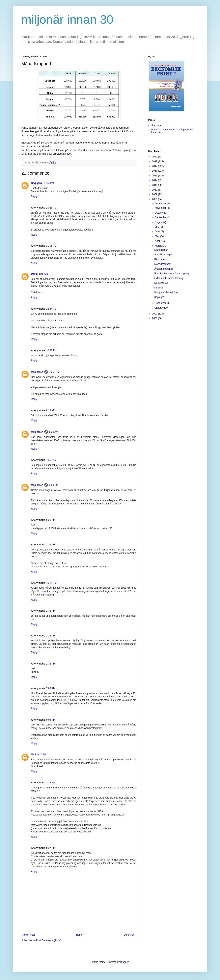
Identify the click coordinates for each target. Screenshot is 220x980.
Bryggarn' (37, 183)
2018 (155, 161)
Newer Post (29, 935)
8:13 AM (51, 410)
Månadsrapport (162, 264)
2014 (155, 180)
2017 (155, 166)
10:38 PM (51, 350)
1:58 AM (43, 274)
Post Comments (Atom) (49, 940)
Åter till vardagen (163, 255)
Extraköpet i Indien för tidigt (169, 278)
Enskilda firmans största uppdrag (172, 274)
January (160, 308)
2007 (155, 314)
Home (79, 935)
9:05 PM (51, 720)
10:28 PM (51, 208)
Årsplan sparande (164, 269)
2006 (155, 318)
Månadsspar (161, 250)
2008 (155, 199)
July (157, 227)
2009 (155, 194)
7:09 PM (51, 688)
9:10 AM (42, 755)
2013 (155, 185)
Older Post (129, 935)
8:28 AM (54, 432)
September (161, 217)
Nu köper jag (161, 283)
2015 (155, 176)
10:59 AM (51, 460)
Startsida (156, 125)
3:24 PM (51, 636)
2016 (155, 171)
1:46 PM (51, 611)
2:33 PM (51, 664)
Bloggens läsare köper (166, 292)
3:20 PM (54, 485)
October (160, 213)
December (161, 203)
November (161, 208)
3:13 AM (51, 783)
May (158, 236)
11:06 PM (51, 246)
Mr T (34, 755)
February (160, 303)
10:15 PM (51, 583)
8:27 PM (51, 848)
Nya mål (159, 288)
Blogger (124, 962)
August (159, 222)
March (159, 246)
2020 (155, 157)
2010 (155, 190)
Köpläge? (159, 297)
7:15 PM (51, 545)
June (158, 232)
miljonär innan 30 (67, 19)
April (158, 241)
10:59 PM (54, 372)
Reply (34, 196)
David (34, 274)
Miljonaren (37, 372)
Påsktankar (160, 259)
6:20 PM (51, 520)
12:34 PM (51, 309)
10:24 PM (49, 183)
